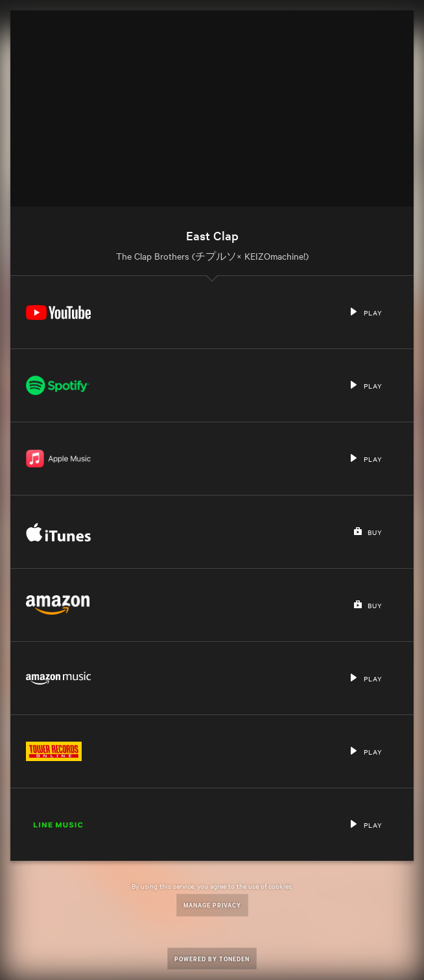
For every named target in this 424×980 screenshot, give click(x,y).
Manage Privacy (212, 905)
